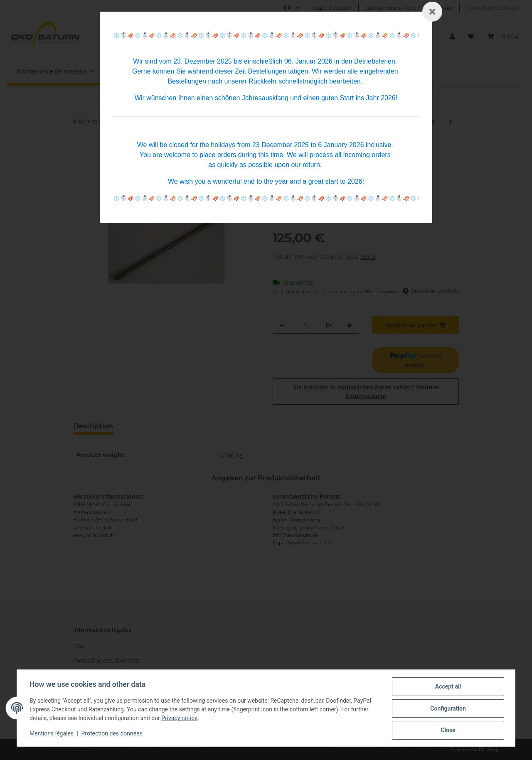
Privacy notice (180, 719)
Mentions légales (52, 734)
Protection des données (113, 734)
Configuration (447, 709)
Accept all (447, 687)
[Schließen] (432, 12)
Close (447, 730)
